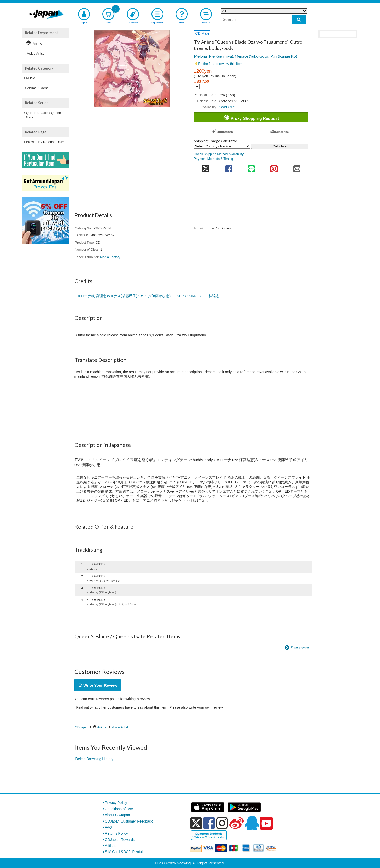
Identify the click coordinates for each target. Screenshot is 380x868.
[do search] (299, 20)
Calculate (280, 146)
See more (300, 648)
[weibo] (236, 823)
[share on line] (251, 167)
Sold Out (227, 107)
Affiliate (111, 846)
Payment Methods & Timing (214, 159)
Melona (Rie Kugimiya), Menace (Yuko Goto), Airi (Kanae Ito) (246, 56)
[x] (196, 823)
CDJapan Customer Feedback (129, 821)
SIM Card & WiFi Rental (124, 852)
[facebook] (209, 823)
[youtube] (266, 824)
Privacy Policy (116, 803)
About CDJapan (118, 815)
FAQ (109, 827)
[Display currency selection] (197, 86)
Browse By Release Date (45, 142)
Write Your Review (98, 685)
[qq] (252, 823)
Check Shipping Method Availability (219, 154)
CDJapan (82, 727)
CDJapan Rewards (120, 840)
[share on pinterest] (274, 167)
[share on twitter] (206, 167)
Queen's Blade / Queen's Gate (45, 115)
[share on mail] (297, 167)
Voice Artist (120, 727)
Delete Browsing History (94, 759)
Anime (102, 727)
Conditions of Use (119, 809)
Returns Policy (116, 833)
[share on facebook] (229, 167)
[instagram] (222, 823)
